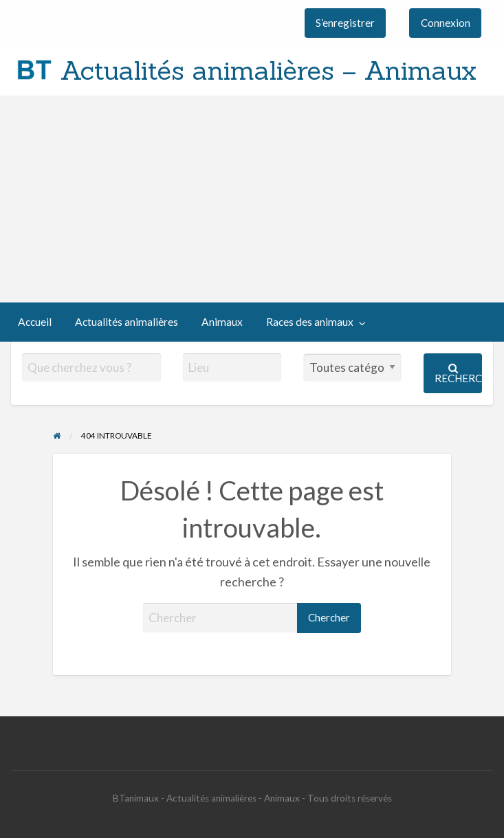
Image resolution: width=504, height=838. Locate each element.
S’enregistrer (345, 23)
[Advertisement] (252, 199)
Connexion (446, 23)
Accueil (35, 322)
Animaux (222, 322)
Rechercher (458, 374)
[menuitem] (346, 23)
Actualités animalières (127, 322)
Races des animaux (310, 322)
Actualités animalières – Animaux (269, 70)
